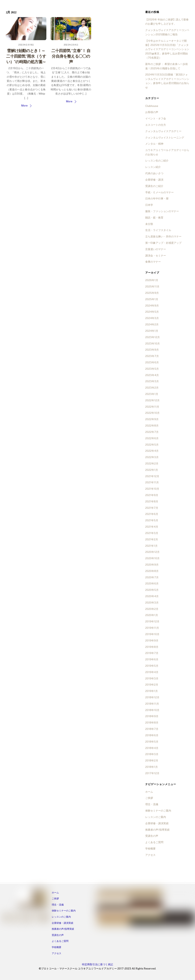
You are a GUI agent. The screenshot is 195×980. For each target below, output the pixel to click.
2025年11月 (152, 287)
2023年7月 (152, 356)
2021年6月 (152, 514)
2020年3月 (152, 603)
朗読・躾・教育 (154, 218)
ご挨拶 (149, 798)
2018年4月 (152, 748)
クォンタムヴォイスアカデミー (163, 131)
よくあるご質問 (154, 842)
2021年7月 (152, 508)
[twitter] (37, 918)
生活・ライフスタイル (158, 230)
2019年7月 (152, 653)
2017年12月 (152, 773)
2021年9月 (152, 495)
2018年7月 (152, 729)
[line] (22, 918)
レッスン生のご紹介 (157, 161)
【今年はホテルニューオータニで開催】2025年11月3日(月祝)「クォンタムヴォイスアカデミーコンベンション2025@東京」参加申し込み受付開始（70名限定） (167, 49)
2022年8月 (152, 426)
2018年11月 (152, 704)
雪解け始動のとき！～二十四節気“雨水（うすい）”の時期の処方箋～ (26, 56)
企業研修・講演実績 (157, 823)
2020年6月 (152, 584)
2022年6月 (152, 438)
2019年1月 (152, 691)
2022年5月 (152, 445)
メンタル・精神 (154, 144)
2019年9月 (152, 641)
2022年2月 (152, 464)
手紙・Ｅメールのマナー (159, 192)
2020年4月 (152, 596)
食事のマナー (153, 262)
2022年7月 (152, 432)
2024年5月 (152, 312)
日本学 (149, 205)
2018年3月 (152, 754)
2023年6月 (152, 362)
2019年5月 (152, 666)
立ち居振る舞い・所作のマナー (163, 237)
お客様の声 (152, 112)
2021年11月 (152, 482)
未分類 (149, 224)
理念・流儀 (152, 804)
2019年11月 (152, 628)
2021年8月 (152, 502)
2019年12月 (152, 622)
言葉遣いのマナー (156, 249)
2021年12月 (152, 476)
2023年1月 (152, 394)
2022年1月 (152, 470)
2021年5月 (152, 520)
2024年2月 (152, 325)
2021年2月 (152, 539)
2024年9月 (152, 306)
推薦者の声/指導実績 (157, 830)
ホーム (149, 792)
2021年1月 (151, 546)
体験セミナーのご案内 (158, 811)
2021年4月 (152, 527)
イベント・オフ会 (156, 119)
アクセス (150, 855)
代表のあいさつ (154, 173)
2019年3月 (152, 679)
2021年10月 (152, 489)
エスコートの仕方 (156, 125)
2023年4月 (152, 375)
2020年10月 (152, 558)
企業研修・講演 (154, 180)
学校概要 (150, 849)
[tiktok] (45, 918)
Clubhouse (152, 106)
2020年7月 (152, 577)
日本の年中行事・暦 (157, 199)
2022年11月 (152, 407)
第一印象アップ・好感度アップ (163, 243)
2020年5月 (152, 590)
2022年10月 (152, 413)
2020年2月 (152, 609)
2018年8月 (152, 723)
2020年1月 (152, 615)
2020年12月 (152, 552)
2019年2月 (152, 685)
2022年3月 (152, 457)
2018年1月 (152, 767)
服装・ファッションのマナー (162, 211)
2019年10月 (152, 634)
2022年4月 (152, 451)
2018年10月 (152, 710)
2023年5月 (152, 369)
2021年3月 (152, 533)
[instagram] (15, 918)
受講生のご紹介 (154, 186)
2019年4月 (152, 672)
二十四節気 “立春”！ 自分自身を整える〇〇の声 (71, 56)
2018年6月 (152, 735)
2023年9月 (152, 350)
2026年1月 (152, 280)
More (24, 106)
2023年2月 (152, 388)
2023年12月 (153, 337)
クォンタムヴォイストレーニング (165, 138)
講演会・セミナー (156, 256)
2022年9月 (152, 419)
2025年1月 (152, 299)
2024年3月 (152, 318)
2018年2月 (152, 761)
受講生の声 (152, 836)
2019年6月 (152, 659)
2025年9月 (152, 293)
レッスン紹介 (153, 167)
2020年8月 (152, 571)
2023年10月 (153, 344)
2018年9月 (152, 716)
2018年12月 (152, 697)
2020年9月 (152, 565)
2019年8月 (152, 647)
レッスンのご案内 (156, 817)
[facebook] (7, 918)
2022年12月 (152, 400)
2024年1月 (152, 331)
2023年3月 (152, 381)
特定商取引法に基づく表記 (97, 964)
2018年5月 (152, 742)
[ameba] (30, 918)
